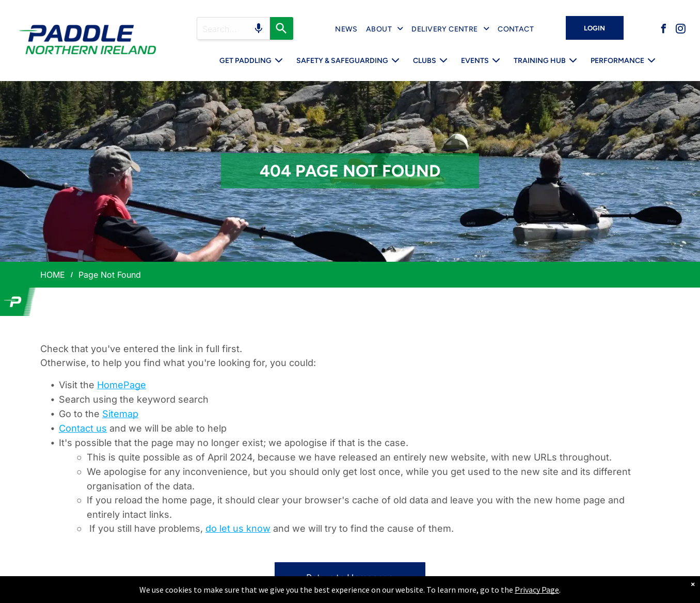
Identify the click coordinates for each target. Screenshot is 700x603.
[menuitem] (346, 29)
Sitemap (120, 414)
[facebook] (663, 30)
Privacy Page (537, 590)
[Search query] (233, 28)
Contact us (83, 428)
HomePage (122, 385)
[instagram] (680, 30)
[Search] (282, 28)
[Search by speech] (259, 28)
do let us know (238, 528)
